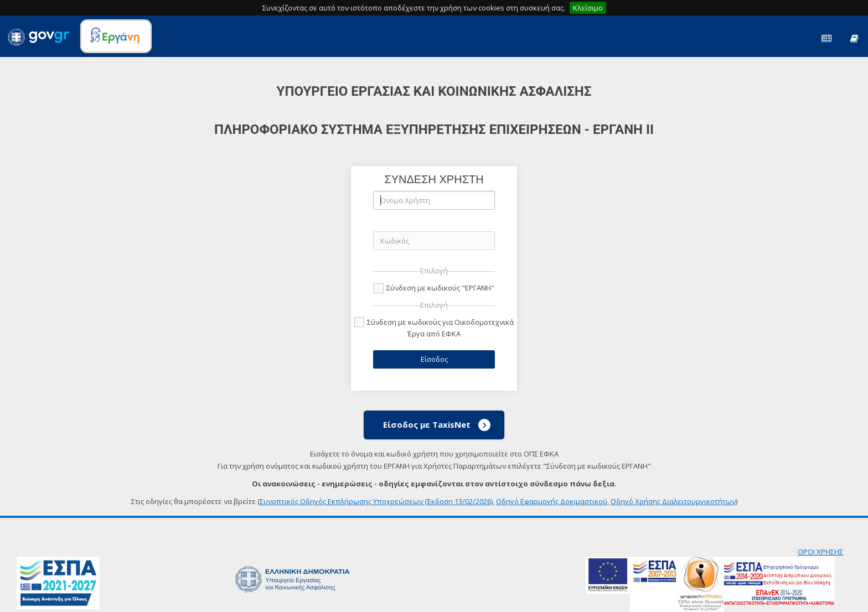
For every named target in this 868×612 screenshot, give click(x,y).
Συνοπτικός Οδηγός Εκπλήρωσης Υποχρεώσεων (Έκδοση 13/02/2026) (376, 501)
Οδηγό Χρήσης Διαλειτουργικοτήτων (673, 501)
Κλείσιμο (588, 8)
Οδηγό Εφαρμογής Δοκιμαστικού (552, 501)
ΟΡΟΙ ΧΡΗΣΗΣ (820, 552)
